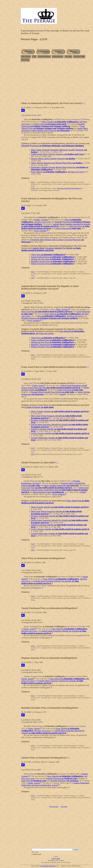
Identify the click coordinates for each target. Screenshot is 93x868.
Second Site (52, 866)
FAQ (34, 56)
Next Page (25, 60)
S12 (33, 182)
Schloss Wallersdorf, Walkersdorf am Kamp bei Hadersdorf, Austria (55, 784)
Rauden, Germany (41, 220)
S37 (33, 454)
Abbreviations (58, 56)
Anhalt (62, 394)
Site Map (68, 56)
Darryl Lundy (56, 858)
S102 (33, 188)
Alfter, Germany (62, 309)
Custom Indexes (44, 56)
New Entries (26, 56)
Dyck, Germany (40, 231)
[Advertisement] (56, 83)
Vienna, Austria (38, 385)
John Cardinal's (44, 866)
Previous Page (79, 56)
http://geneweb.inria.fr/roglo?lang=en (69, 188)
